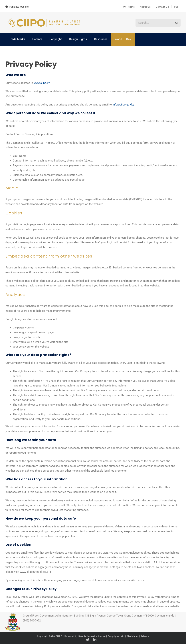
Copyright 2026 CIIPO (50, 636)
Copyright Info (116, 636)
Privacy (145, 636)
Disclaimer (133, 636)
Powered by (85, 636)
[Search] (176, 23)
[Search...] (154, 23)
